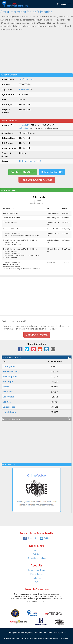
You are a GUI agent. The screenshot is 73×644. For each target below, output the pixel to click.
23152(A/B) (24, 125)
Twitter (45, 538)
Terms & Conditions (37, 570)
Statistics (36, 554)
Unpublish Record (37, 335)
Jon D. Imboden (26, 79)
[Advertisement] (37, 52)
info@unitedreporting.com (21, 632)
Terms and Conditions (43, 632)
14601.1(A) (24, 128)
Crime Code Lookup (36, 558)
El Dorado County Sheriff (30, 161)
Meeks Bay (24, 89)
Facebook (30, 538)
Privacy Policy (37, 574)
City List (36, 551)
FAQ (36, 582)
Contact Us (36, 578)
